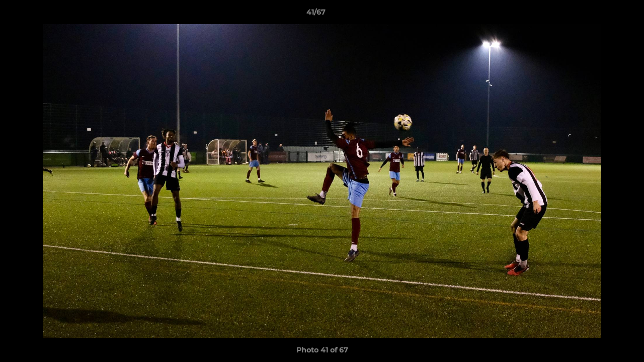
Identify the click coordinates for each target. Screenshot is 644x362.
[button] (602, 15)
